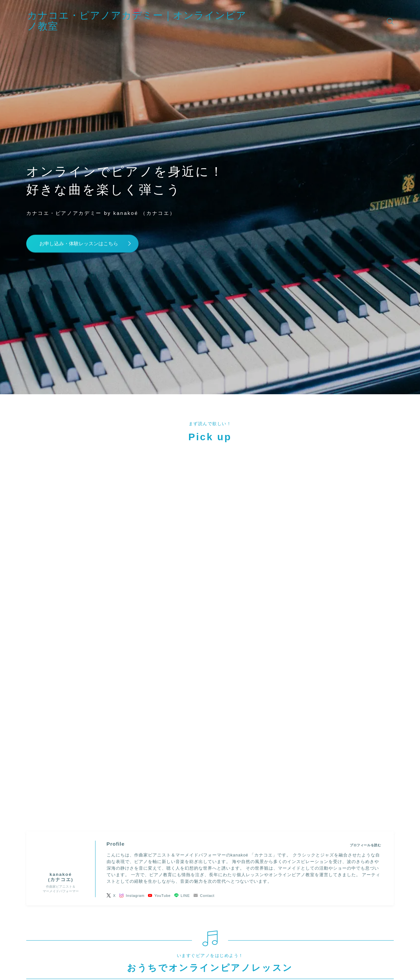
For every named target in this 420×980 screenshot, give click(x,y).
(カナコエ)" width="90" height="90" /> (61, 557)
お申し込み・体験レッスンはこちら (83, 243)
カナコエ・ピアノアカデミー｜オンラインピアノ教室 (160, 21)
